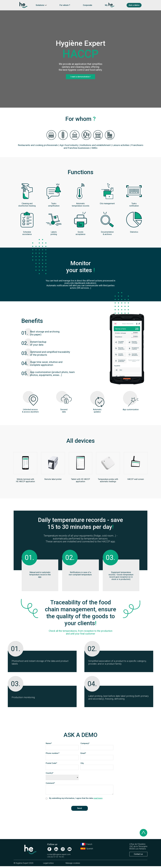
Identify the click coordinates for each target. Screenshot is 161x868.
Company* (85, 743)
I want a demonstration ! (80, 77)
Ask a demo (134, 5)
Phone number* (53, 753)
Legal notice (48, 865)
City (83, 763)
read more (98, 800)
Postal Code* (52, 763)
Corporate (87, 5)
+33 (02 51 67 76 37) (56, 859)
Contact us (138, 856)
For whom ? (65, 5)
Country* (50, 773)
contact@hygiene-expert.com (59, 856)
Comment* (50, 783)
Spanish (87, 850)
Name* (49, 743)
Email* (83, 753)
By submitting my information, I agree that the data (76, 800)
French (86, 846)
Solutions (41, 5)
